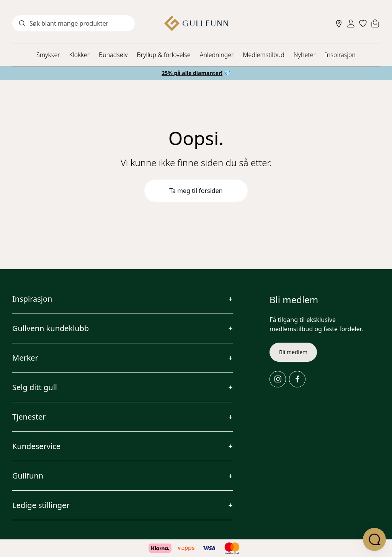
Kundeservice (36, 446)
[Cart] (375, 23)
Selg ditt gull (35, 387)
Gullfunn (28, 476)
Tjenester (29, 417)
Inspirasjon (340, 55)
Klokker (80, 55)
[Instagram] (278, 379)
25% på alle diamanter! (192, 73)
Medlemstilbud (264, 55)
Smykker (48, 55)
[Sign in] (351, 24)
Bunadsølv (113, 55)
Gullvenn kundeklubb (51, 328)
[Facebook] (297, 379)
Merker (25, 358)
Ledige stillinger (41, 505)
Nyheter (305, 55)
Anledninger (217, 55)
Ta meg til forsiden (196, 191)
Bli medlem (293, 352)
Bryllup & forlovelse (164, 55)
